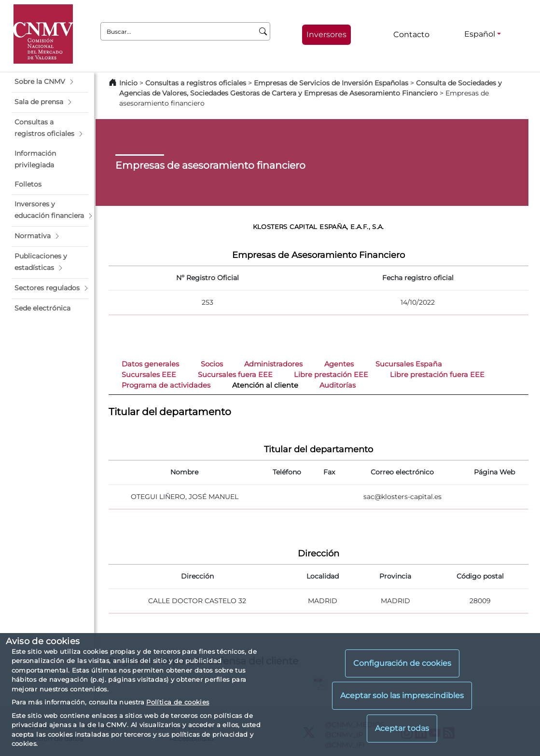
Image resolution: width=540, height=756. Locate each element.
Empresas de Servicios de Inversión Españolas (331, 83)
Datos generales (150, 364)
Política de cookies (178, 702)
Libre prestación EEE (331, 375)
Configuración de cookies (402, 663)
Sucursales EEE (149, 375)
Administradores (273, 364)
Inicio (128, 83)
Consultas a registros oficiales (196, 83)
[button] (50, 82)
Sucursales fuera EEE (235, 375)
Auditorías (338, 385)
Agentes (339, 364)
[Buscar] (263, 31)
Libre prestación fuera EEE (437, 375)
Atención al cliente (265, 385)
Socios (212, 364)
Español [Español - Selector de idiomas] (480, 34)
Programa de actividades (166, 385)
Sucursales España (409, 364)
